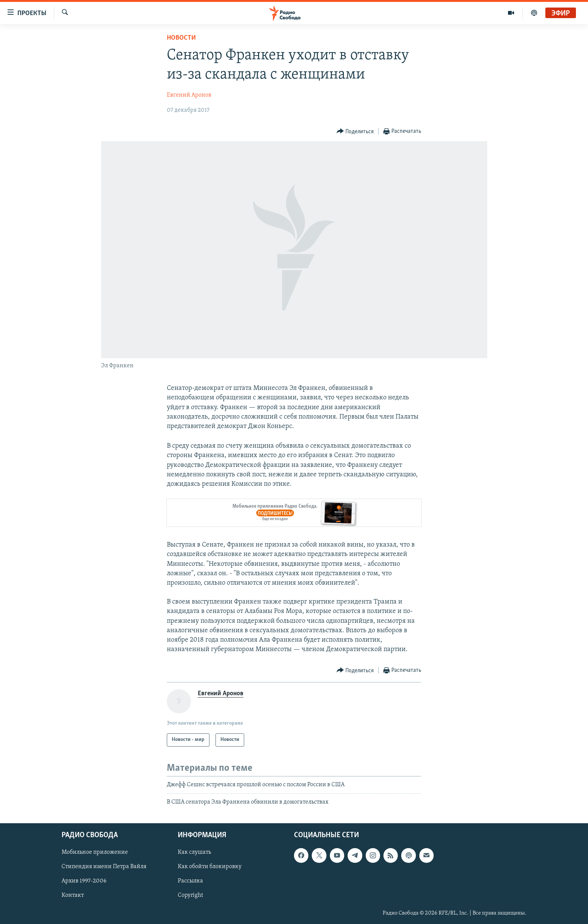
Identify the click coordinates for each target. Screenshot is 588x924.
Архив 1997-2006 (84, 881)
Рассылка (190, 881)
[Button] (355, 132)
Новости (181, 38)
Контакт (73, 896)
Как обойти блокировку (210, 867)
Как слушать (194, 853)
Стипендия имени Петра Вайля (104, 867)
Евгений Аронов (189, 95)
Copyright (190, 896)
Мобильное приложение (95, 853)
